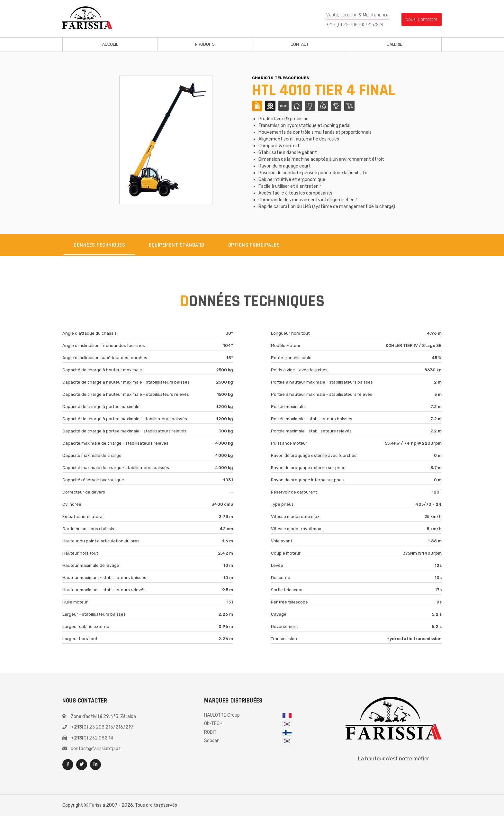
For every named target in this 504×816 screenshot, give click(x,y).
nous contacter (422, 19)
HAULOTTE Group (222, 715)
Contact (300, 44)
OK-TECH (213, 724)
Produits (205, 44)
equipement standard (177, 245)
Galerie (394, 44)
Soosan (212, 741)
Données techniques (99, 245)
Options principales (254, 245)
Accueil (110, 44)
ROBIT (210, 732)
